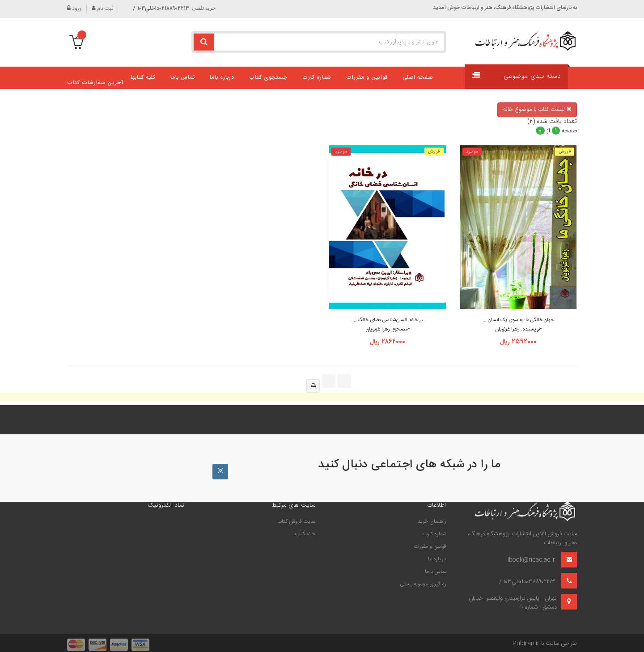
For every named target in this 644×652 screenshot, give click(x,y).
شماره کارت (435, 534)
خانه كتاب (305, 534)
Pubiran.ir (526, 644)
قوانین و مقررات (430, 546)
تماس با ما (436, 572)
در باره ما (437, 559)
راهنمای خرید (432, 521)
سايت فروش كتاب (296, 521)
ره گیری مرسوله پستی (423, 584)
